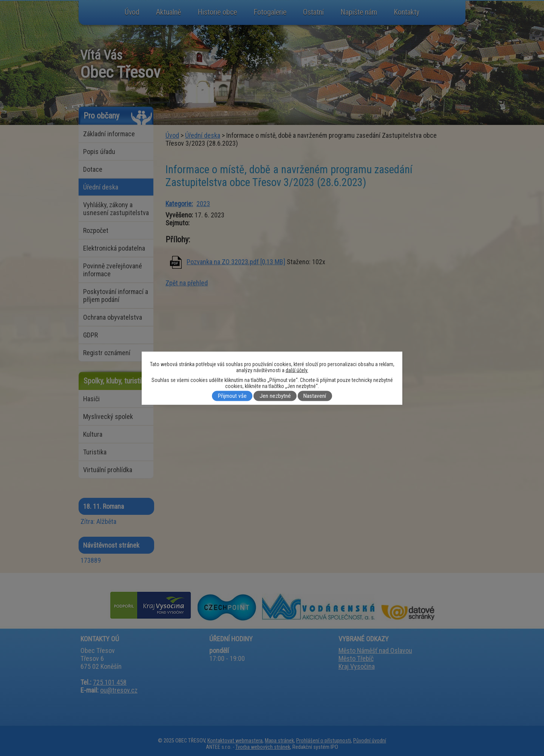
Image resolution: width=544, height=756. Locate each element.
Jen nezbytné (275, 396)
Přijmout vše (232, 396)
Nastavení (315, 396)
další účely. (297, 370)
